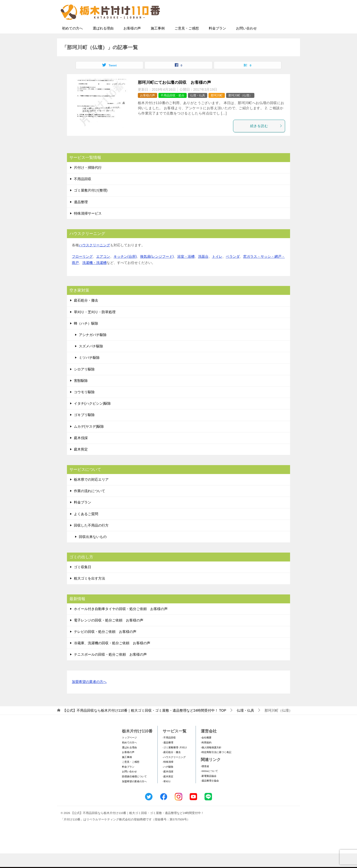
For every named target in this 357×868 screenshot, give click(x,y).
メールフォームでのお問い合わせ (251, 29)
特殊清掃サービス (88, 228)
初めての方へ (72, 43)
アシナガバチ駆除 (93, 349)
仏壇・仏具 (198, 110)
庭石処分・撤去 (86, 315)
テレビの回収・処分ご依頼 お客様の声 (105, 646)
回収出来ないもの (93, 551)
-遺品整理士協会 (210, 795)
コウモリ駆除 (84, 407)
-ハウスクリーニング (174, 772)
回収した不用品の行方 (91, 540)
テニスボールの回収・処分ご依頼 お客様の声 (110, 669)
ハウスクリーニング (94, 260)
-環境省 (205, 781)
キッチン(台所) (125, 271)
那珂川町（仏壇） (240, 110)
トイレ (217, 271)
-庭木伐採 (168, 786)
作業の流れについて (89, 505)
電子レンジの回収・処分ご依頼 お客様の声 (109, 635)
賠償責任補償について (134, 791)
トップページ (129, 752)
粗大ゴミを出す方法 (89, 593)
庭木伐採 (81, 452)
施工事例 (158, 43)
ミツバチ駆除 (89, 372)
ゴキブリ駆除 (84, 429)
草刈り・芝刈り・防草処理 (95, 327)
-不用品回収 (169, 752)
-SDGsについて (209, 786)
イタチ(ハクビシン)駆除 (92, 418)
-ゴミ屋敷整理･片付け (175, 762)
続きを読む (266, 140)
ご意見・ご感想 (187, 43)
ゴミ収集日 (83, 582)
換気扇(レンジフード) (157, 271)
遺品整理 (81, 217)
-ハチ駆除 (168, 781)
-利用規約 (206, 757)
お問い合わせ (246, 43)
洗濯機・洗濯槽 (94, 277)
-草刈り (167, 796)
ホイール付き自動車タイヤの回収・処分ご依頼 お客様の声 (121, 623)
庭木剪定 (81, 464)
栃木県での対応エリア (91, 494)
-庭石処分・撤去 (172, 767)
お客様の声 (132, 43)
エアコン (103, 271)
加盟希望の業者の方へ (89, 697)
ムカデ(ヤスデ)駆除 (89, 441)
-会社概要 (206, 752)
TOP (144, 725)
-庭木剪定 (168, 791)
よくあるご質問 (86, 529)
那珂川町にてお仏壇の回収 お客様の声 (174, 97)
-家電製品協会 (209, 791)
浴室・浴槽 (186, 271)
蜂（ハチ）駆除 (86, 338)
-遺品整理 (168, 757)
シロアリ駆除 (84, 384)
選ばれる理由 (103, 43)
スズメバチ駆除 (91, 361)
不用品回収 (83, 194)
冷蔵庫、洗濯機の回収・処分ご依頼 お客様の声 (112, 658)
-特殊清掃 (168, 776)
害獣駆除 (81, 395)
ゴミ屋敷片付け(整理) (91, 205)
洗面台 (203, 271)
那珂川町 (217, 110)
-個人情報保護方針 (211, 762)
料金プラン (217, 43)
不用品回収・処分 (173, 110)
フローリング (82, 271)
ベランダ (233, 271)
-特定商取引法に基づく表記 (216, 767)
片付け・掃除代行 (88, 182)
